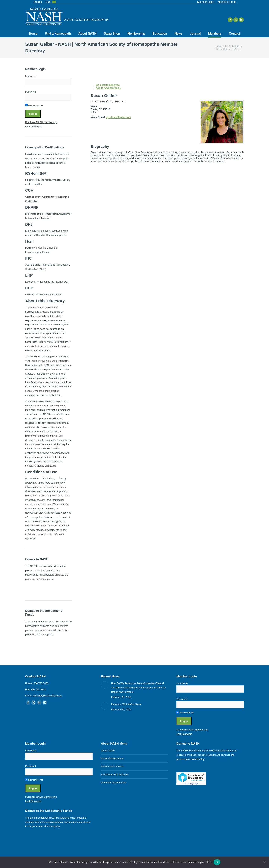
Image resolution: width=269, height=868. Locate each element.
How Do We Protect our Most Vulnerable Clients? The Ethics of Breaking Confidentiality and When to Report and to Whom (139, 688)
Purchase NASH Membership (41, 122)
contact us (50, 466)
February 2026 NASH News (126, 704)
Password (31, 92)
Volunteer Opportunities (114, 783)
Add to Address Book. (108, 88)
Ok (217, 862)
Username (31, 76)
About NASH (108, 751)
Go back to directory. (108, 85)
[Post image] (105, 685)
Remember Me (34, 105)
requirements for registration (40, 320)
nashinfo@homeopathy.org (47, 696)
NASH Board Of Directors (115, 775)
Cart (51, 2)
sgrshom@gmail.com (119, 117)
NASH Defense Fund (112, 759)
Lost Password (33, 127)
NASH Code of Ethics (112, 767)
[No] (264, 862)
